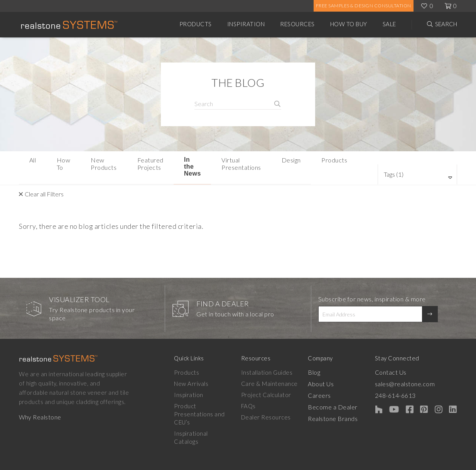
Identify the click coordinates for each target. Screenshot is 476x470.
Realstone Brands (342, 405)
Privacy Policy (377, 463)
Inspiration (246, 24)
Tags (405, 161)
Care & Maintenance (274, 371)
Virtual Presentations (280, 162)
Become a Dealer (341, 394)
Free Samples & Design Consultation (364, 6)
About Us (330, 371)
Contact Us (405, 360)
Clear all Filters (44, 182)
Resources (297, 24)
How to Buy (349, 24)
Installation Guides (272, 360)
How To (57, 162)
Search (446, 24)
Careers (329, 382)
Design (333, 162)
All (29, 162)
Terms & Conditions (430, 463)
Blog (323, 360)
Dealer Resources (271, 405)
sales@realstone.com (419, 371)
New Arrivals (191, 371)
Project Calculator (271, 382)
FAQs (253, 394)
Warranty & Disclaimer (321, 463)
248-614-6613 (410, 382)
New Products (103, 162)
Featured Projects (163, 162)
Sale (389, 24)
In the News (219, 162)
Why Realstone (40, 405)
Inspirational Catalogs (204, 413)
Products (196, 24)
